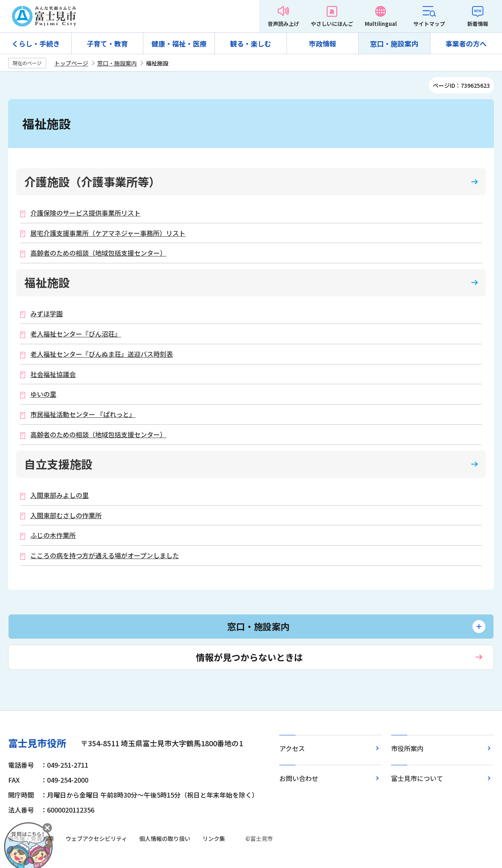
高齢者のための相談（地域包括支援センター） (98, 253)
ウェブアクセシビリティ (96, 838)
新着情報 (478, 24)
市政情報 (323, 43)
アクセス (292, 748)
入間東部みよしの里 (60, 495)
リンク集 (214, 838)
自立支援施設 (58, 464)
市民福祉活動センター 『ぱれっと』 (83, 414)
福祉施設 (47, 282)
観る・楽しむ (251, 43)
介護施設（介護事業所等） (92, 182)
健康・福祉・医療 (179, 43)
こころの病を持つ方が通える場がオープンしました (105, 556)
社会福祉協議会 (53, 374)
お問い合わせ (299, 778)
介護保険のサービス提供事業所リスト (85, 213)
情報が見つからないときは (249, 657)
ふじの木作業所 (53, 535)
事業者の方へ (466, 43)
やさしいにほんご (332, 24)
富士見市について (417, 778)
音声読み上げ (283, 24)
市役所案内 (407, 748)
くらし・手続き (36, 43)
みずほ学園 (47, 314)
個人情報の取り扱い (165, 838)
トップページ (71, 63)
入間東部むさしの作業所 (66, 516)
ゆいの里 (43, 394)
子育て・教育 (107, 43)
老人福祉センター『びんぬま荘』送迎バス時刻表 (102, 354)
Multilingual (381, 24)
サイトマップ (429, 24)
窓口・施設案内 (394, 43)
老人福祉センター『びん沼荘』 (76, 334)
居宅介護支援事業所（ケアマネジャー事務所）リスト (108, 233)
